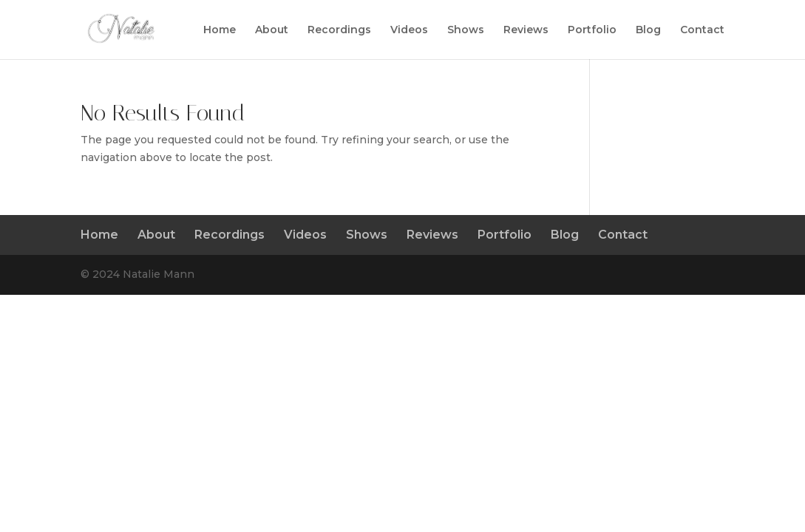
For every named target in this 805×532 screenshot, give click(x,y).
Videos (409, 30)
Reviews (526, 30)
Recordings (339, 30)
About (272, 30)
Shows (466, 30)
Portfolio (592, 30)
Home (220, 30)
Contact (702, 30)
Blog (648, 30)
